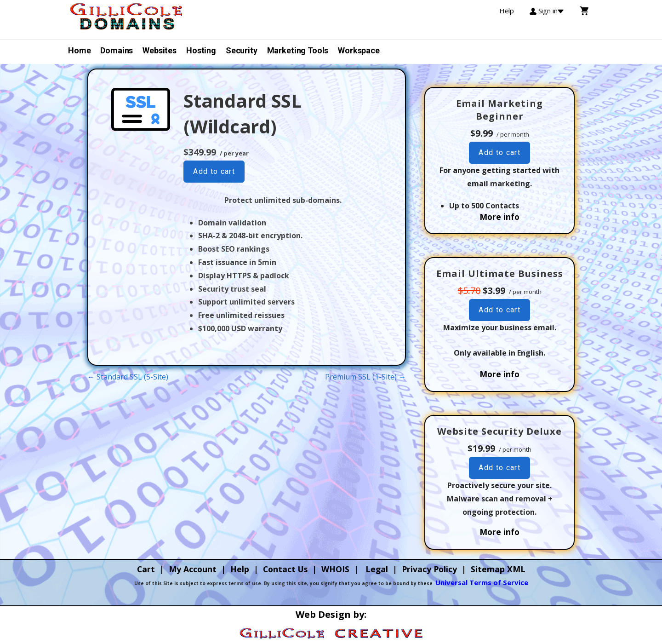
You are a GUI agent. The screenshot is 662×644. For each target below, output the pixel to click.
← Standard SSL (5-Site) (128, 377)
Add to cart (214, 171)
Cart (146, 569)
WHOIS (335, 569)
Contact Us (285, 569)
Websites (160, 50)
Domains (117, 50)
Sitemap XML (498, 569)
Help (240, 569)
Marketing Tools (298, 50)
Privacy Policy (429, 569)
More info (499, 217)
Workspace (359, 50)
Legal (377, 569)
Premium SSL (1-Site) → (365, 377)
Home (79, 50)
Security (242, 50)
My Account (193, 569)
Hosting (201, 50)
